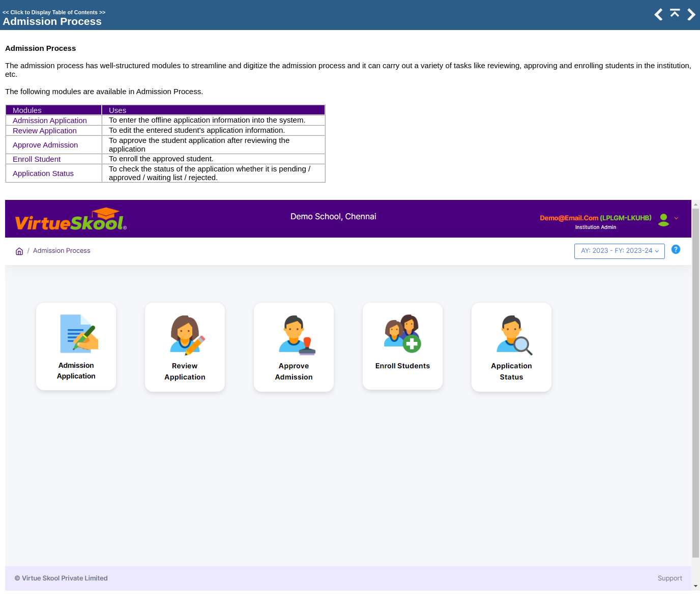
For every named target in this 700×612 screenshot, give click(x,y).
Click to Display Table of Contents (54, 12)
